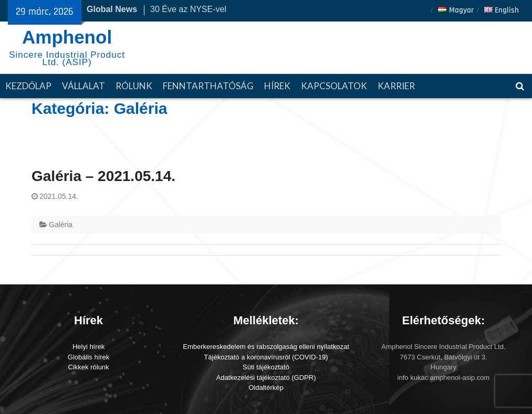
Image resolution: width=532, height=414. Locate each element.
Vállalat (84, 86)
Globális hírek (88, 357)
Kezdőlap (28, 86)
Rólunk (134, 86)
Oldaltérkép (266, 388)
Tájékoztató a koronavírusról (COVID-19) (266, 357)
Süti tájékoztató (266, 367)
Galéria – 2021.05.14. (103, 176)
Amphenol (67, 37)
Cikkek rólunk (89, 367)
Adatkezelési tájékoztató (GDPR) (266, 378)
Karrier (396, 86)
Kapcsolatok (334, 86)
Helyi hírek (88, 347)
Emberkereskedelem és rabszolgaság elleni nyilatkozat (266, 347)
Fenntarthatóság (208, 86)
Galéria (61, 225)
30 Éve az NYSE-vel (188, 9)
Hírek (277, 86)
